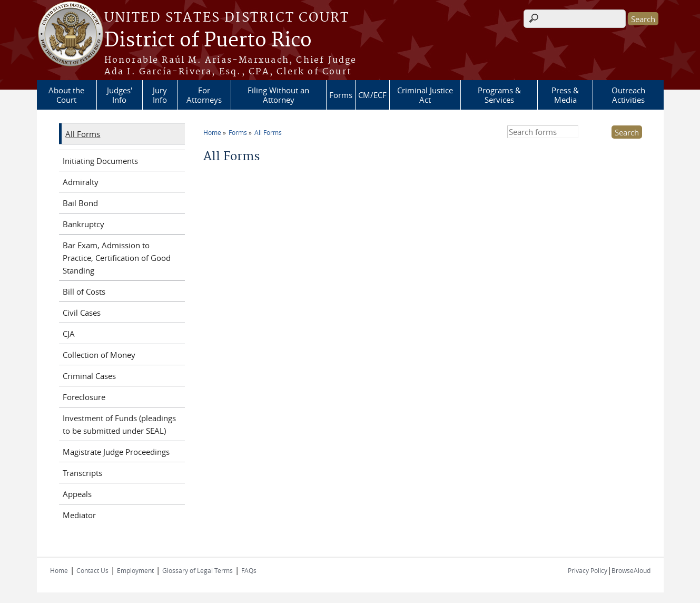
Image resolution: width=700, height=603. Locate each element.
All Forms (268, 132)
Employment (135, 570)
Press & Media (565, 95)
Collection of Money (99, 355)
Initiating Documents (100, 161)
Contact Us (92, 570)
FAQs (249, 570)
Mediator (79, 515)
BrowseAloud (631, 570)
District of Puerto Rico (208, 41)
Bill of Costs (84, 291)
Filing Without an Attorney (278, 95)
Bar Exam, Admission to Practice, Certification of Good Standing (117, 258)
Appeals (77, 494)
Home (212, 132)
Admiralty (81, 182)
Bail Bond (80, 203)
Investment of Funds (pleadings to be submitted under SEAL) (119, 424)
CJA (69, 334)
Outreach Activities (628, 95)
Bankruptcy (83, 224)
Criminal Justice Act (425, 95)
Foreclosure (84, 397)
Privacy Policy (588, 570)
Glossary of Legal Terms (198, 570)
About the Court (66, 95)
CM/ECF (372, 95)
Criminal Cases (89, 376)
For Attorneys (204, 95)
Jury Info (160, 95)
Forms (341, 95)
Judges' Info (120, 95)
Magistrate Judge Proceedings (116, 452)
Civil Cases (82, 313)
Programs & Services (499, 95)
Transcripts (82, 473)
